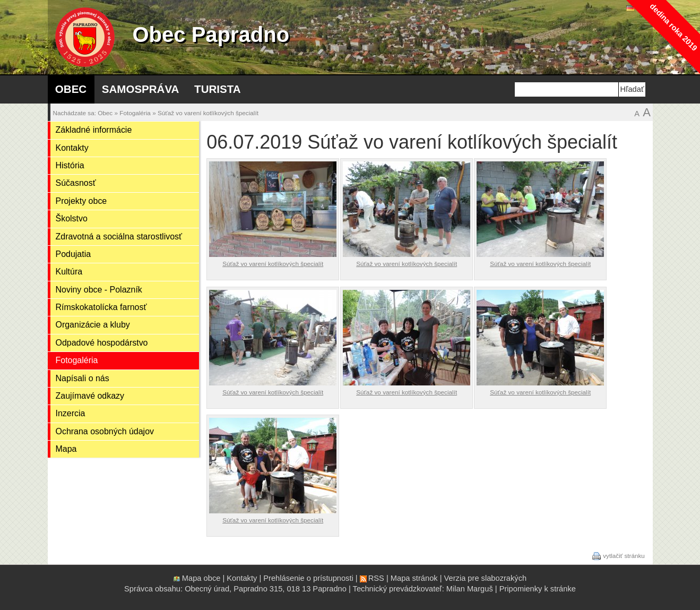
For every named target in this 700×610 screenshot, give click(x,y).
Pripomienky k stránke (538, 589)
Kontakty (72, 148)
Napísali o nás (83, 378)
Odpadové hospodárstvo (102, 343)
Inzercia (71, 413)
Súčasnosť (76, 183)
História (70, 165)
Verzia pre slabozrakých (486, 578)
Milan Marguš (470, 589)
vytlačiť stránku (624, 555)
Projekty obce (81, 201)
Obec (71, 89)
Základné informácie (94, 130)
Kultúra (69, 272)
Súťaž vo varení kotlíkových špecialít (208, 113)
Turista (217, 89)
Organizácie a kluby (93, 325)
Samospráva (141, 89)
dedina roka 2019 (673, 27)
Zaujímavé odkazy (90, 396)
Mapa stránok (414, 578)
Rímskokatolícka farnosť (101, 307)
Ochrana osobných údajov (105, 431)
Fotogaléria (135, 113)
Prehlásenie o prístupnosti (308, 578)
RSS (376, 578)
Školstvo (72, 218)
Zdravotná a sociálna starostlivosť (119, 237)
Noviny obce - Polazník (99, 290)
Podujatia (74, 254)
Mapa (66, 449)
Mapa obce (201, 578)
